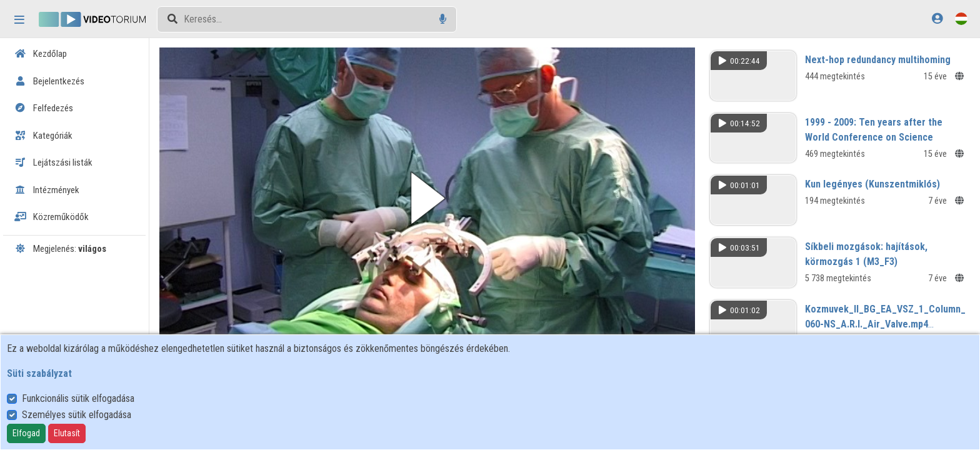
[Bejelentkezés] (937, 18)
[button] (427, 198)
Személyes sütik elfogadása (77, 415)
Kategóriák (43, 136)
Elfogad (26, 433)
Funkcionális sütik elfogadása (78, 398)
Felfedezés (44, 108)
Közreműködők (52, 217)
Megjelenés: (60, 249)
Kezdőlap (41, 54)
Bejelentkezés (49, 81)
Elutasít (67, 433)
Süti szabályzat (39, 373)
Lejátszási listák (53, 162)
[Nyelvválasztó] (961, 18)
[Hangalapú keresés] (443, 19)
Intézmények (47, 190)
